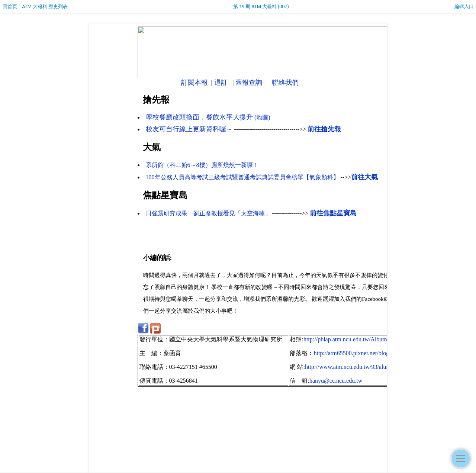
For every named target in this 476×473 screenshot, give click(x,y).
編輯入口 (464, 7)
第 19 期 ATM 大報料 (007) (261, 7)
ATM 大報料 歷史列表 (45, 7)
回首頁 (10, 7)
